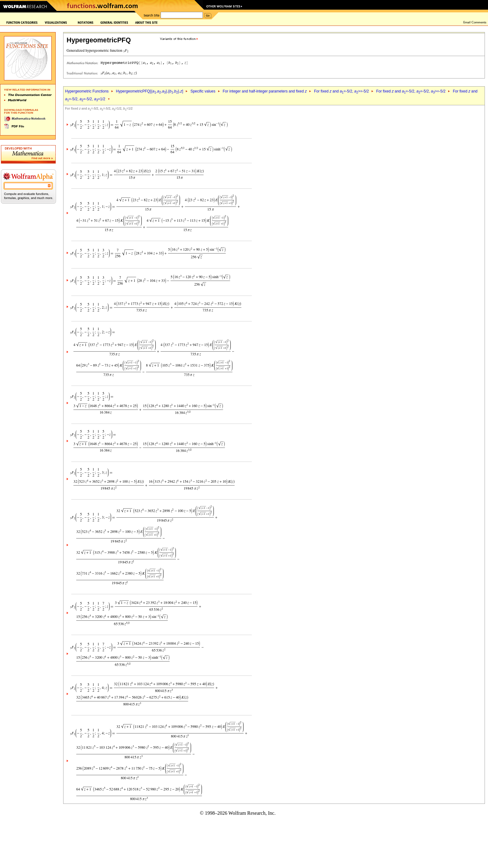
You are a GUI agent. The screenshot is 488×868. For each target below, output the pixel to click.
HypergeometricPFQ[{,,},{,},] (149, 91)
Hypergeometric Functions (87, 91)
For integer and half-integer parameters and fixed (265, 91)
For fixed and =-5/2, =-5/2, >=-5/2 (411, 91)
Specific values (203, 91)
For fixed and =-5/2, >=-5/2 (341, 91)
